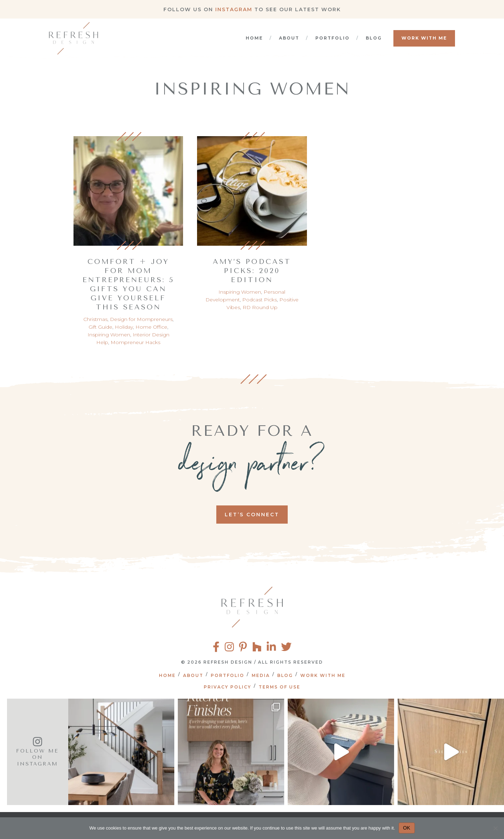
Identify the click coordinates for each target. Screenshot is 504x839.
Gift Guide (100, 327)
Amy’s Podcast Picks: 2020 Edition (252, 271)
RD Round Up (260, 307)
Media (261, 675)
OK (407, 828)
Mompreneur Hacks (135, 342)
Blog (374, 38)
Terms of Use (279, 687)
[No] (495, 828)
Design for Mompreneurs (141, 319)
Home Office (151, 327)
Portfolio (332, 38)
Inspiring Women (109, 335)
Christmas (95, 319)
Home (254, 38)
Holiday (124, 327)
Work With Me (424, 38)
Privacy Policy (227, 687)
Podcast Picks (260, 300)
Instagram (234, 9)
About (289, 38)
